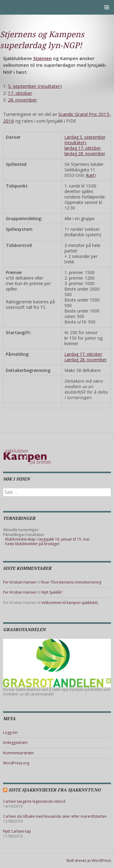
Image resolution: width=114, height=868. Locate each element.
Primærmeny (107, 7)
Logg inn (10, 732)
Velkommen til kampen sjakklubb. (70, 603)
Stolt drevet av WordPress (89, 861)
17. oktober (20, 93)
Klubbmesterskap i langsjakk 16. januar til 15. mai (47, 539)
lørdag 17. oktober (83, 148)
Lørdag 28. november (86, 360)
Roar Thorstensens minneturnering (71, 582)
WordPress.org (16, 763)
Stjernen (42, 58)
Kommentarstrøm (18, 753)
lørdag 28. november (85, 154)
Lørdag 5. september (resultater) (85, 140)
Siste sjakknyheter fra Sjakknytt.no (55, 790)
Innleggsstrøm (15, 743)
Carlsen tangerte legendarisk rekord (34, 801)
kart (91, 175)
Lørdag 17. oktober (83, 354)
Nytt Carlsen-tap (17, 831)
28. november (22, 100)
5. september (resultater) (35, 86)
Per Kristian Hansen (20, 582)
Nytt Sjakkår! (52, 592)
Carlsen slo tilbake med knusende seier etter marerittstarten (55, 816)
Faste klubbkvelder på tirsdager (33, 544)
